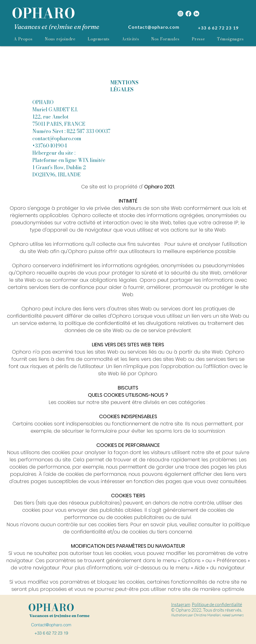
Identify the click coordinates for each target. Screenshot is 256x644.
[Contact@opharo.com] (154, 27)
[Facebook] (188, 14)
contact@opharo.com (57, 138)
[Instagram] (180, 14)
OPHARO (43, 13)
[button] (165, 39)
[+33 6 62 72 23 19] (219, 28)
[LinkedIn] (196, 14)
